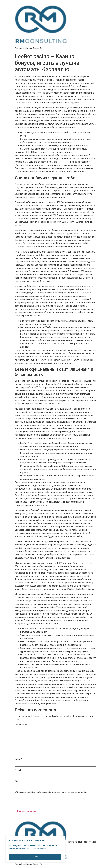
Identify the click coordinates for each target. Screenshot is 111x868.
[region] (35, 850)
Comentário (21, 725)
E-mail (19, 770)
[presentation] (33, 801)
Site (17, 781)
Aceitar (35, 857)
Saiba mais (42, 850)
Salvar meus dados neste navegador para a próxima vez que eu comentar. (52, 792)
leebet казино (64, 162)
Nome (18, 759)
